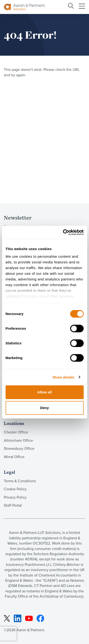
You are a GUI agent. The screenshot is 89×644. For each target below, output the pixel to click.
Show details (63, 377)
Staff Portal (13, 505)
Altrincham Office (18, 440)
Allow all (44, 392)
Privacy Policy (15, 497)
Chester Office (16, 432)
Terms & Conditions (20, 481)
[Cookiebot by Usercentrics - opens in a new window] (63, 232)
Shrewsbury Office (19, 448)
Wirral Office (14, 457)
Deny (44, 408)
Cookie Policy (15, 489)
